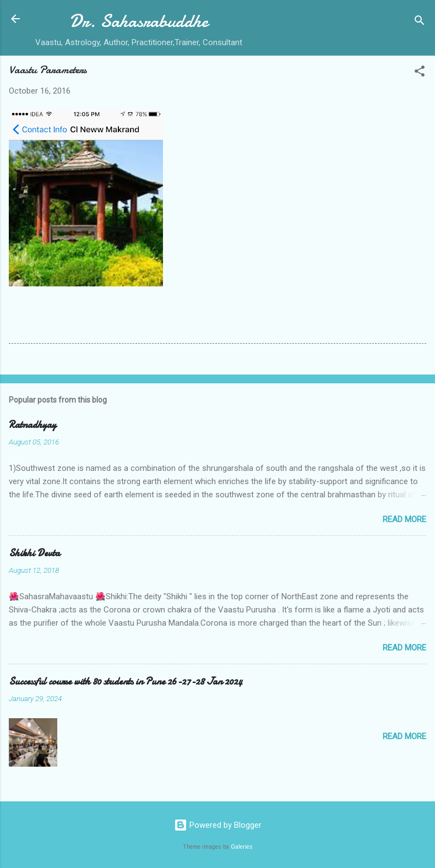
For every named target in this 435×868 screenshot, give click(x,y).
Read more (404, 519)
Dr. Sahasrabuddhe (139, 21)
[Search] (420, 22)
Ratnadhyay (32, 425)
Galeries (242, 847)
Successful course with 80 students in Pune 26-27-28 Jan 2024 (126, 682)
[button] (420, 73)
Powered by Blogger (218, 825)
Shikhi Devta (34, 553)
